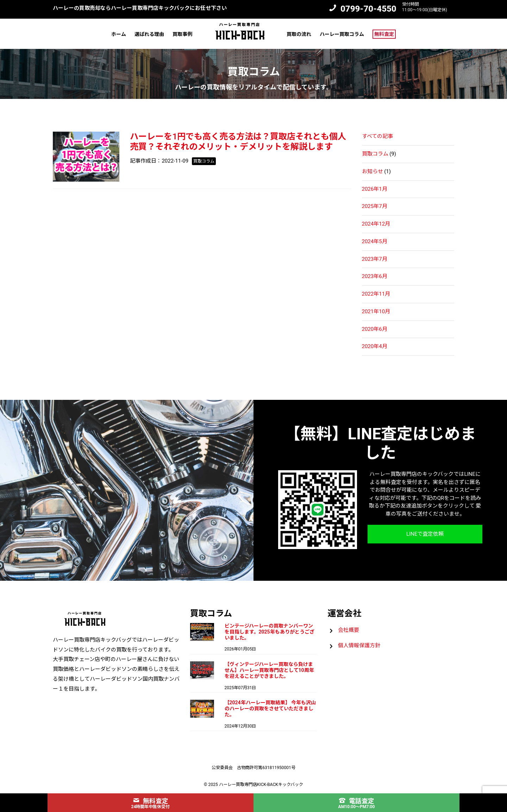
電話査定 (357, 801)
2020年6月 (375, 329)
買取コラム (375, 154)
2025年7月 (375, 206)
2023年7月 (375, 259)
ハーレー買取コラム (342, 34)
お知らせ (373, 171)
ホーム (119, 34)
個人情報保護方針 (359, 646)
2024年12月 (376, 224)
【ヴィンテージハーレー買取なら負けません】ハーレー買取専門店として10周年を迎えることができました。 (269, 670)
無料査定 (384, 34)
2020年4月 (375, 346)
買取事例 (182, 34)
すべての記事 (377, 136)
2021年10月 (376, 311)
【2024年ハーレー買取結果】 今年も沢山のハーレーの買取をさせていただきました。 (270, 709)
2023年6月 (375, 276)
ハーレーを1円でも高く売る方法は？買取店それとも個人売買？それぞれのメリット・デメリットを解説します (238, 142)
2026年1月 (375, 189)
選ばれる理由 (149, 34)
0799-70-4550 (368, 9)
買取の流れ (299, 34)
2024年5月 (375, 241)
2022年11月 (376, 294)
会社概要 (349, 630)
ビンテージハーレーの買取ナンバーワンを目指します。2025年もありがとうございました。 (270, 632)
